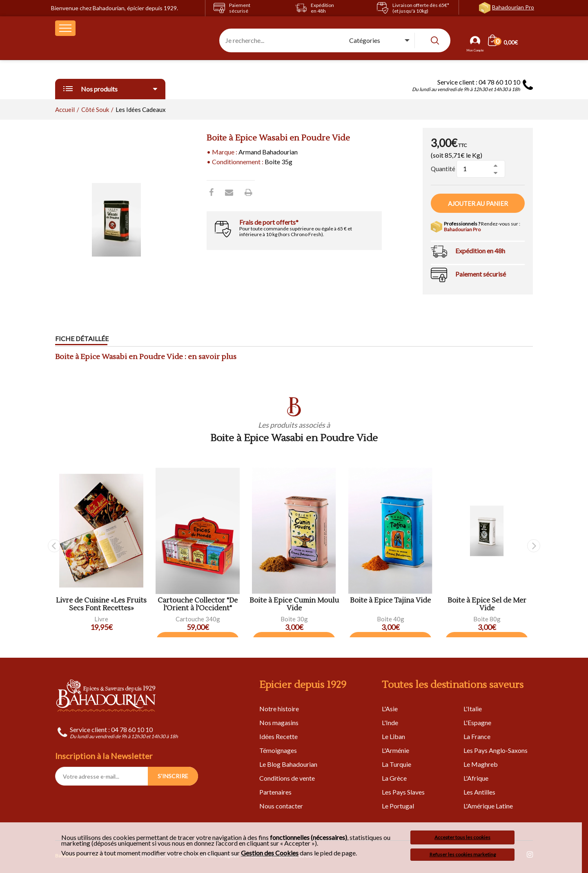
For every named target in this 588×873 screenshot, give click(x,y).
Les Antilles (479, 792)
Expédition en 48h (480, 251)
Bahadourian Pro (513, 7)
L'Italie (473, 709)
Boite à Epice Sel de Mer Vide (487, 604)
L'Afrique (476, 778)
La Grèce (394, 778)
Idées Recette (278, 736)
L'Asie (390, 709)
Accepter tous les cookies (462, 837)
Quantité (443, 169)
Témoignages (278, 750)
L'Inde (390, 722)
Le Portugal (398, 806)
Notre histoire (279, 709)
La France (477, 736)
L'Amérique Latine (488, 806)
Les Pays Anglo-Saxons (496, 750)
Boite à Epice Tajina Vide (390, 601)
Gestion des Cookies (270, 853)
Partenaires (275, 792)
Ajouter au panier (478, 203)
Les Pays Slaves (403, 792)
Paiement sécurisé (481, 274)
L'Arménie (395, 750)
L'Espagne (477, 722)
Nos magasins (279, 722)
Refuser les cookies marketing (463, 854)
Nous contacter (281, 806)
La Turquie (396, 764)
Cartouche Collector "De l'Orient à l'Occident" (198, 604)
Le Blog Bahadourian (288, 764)
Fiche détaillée (82, 339)
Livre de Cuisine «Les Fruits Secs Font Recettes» (101, 604)
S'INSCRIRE (173, 776)
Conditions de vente (287, 778)
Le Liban (393, 736)
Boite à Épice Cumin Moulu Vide (294, 604)
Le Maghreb (481, 764)
